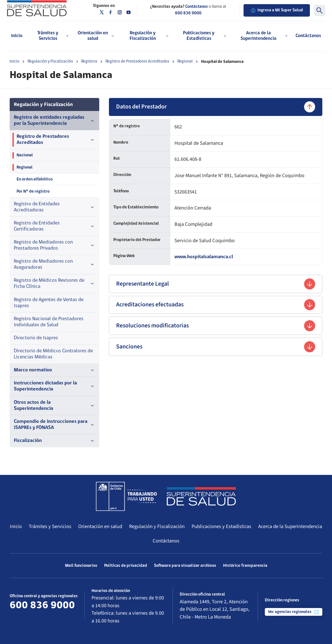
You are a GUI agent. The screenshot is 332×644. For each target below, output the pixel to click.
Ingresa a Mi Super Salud (277, 11)
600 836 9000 (188, 13)
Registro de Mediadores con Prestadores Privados (54, 245)
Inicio (17, 36)
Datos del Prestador (216, 107)
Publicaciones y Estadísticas (221, 526)
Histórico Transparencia (245, 566)
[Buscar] (320, 11)
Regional (185, 61)
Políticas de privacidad (126, 566)
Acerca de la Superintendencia (290, 526)
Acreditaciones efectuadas (216, 305)
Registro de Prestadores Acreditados (137, 61)
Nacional (25, 155)
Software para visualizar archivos (185, 566)
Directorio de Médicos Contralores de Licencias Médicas (53, 354)
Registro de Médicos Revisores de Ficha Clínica (54, 284)
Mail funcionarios (81, 566)
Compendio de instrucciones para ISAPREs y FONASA (54, 425)
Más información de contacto (42, 615)
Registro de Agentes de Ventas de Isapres (49, 303)
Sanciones (216, 347)
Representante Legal (216, 284)
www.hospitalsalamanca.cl (204, 257)
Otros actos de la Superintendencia (54, 406)
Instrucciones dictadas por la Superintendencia (54, 386)
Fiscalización (54, 441)
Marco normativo (54, 370)
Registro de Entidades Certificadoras (54, 226)
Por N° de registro (33, 192)
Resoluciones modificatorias (216, 326)
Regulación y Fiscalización (50, 61)
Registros (89, 61)
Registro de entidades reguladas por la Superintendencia (54, 121)
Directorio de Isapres (36, 338)
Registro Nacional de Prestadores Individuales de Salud (49, 322)
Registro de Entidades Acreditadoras (54, 207)
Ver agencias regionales (294, 612)
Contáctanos (308, 36)
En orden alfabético (35, 179)
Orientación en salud (100, 526)
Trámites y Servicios (50, 526)
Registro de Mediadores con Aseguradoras (54, 264)
